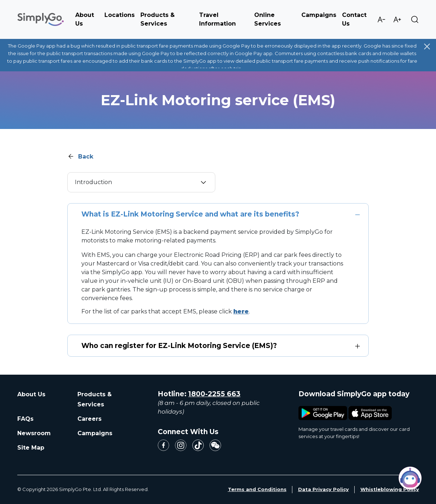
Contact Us (354, 19)
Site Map (31, 448)
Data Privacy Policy (323, 489)
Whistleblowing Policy (390, 489)
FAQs (25, 419)
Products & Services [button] (158, 19)
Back (86, 157)
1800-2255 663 (214, 394)
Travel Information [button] (217, 19)
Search (415, 19)
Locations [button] (120, 15)
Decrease (381, 19)
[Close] (427, 46)
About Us (31, 394)
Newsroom (34, 433)
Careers (89, 419)
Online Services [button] (268, 19)
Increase (397, 19)
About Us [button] (85, 19)
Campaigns (319, 15)
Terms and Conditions (257, 489)
